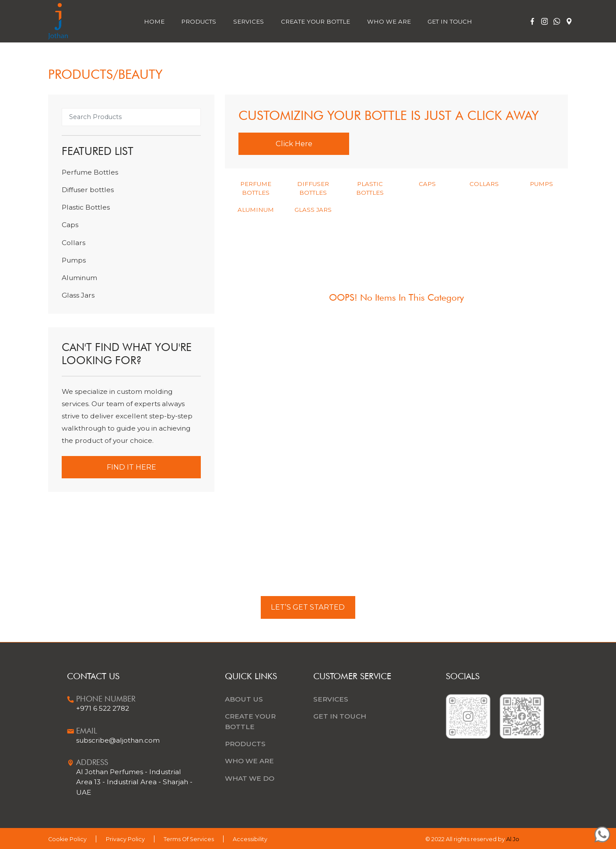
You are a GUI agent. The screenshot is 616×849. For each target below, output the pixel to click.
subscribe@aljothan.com (118, 740)
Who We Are (389, 21)
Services (248, 21)
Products (199, 21)
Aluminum (79, 278)
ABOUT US (244, 699)
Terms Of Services (189, 839)
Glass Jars (78, 295)
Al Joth (516, 840)
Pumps (74, 260)
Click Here (294, 144)
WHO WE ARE (249, 761)
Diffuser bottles (88, 190)
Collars (73, 243)
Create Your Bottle (315, 21)
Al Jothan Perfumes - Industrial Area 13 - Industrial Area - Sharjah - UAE (134, 782)
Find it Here (131, 467)
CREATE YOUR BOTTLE (250, 721)
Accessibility (250, 839)
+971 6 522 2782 (103, 708)
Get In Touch (450, 21)
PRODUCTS (245, 744)
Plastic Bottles (86, 207)
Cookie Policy (67, 839)
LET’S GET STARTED (308, 607)
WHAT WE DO (250, 778)
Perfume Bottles (90, 172)
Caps (70, 225)
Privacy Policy (125, 839)
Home (154, 21)
